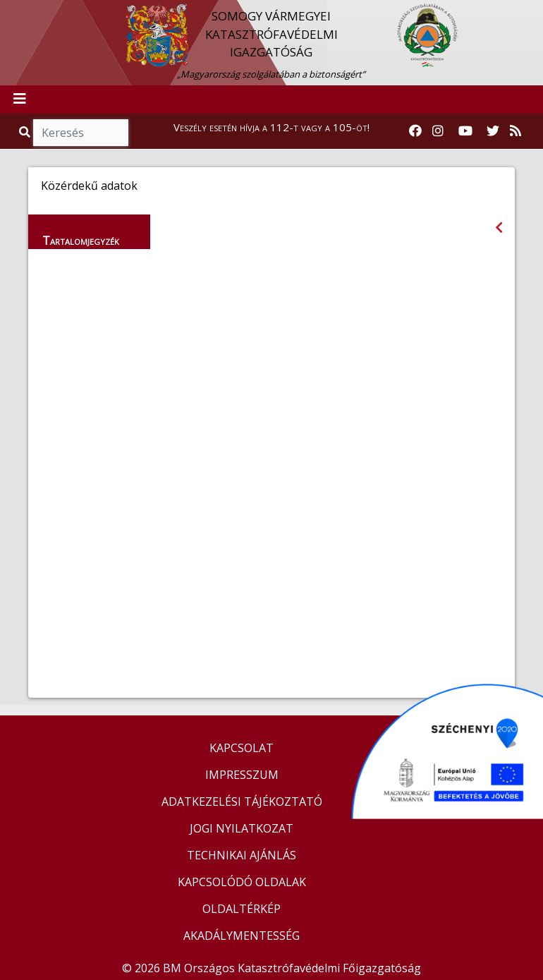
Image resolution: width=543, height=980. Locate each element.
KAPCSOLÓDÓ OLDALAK (242, 882)
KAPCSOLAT (242, 748)
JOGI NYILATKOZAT (242, 828)
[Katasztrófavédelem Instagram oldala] (438, 131)
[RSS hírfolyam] (515, 131)
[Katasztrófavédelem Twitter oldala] (493, 131)
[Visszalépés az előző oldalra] (499, 228)
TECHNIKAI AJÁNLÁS (242, 855)
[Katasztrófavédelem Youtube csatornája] (465, 131)
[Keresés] (81, 133)
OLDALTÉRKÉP (242, 909)
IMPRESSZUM (242, 775)
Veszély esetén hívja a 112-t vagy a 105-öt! (271, 127)
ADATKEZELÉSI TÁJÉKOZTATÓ (242, 801)
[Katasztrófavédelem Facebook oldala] (415, 131)
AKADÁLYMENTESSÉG (242, 936)
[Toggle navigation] (20, 99)
